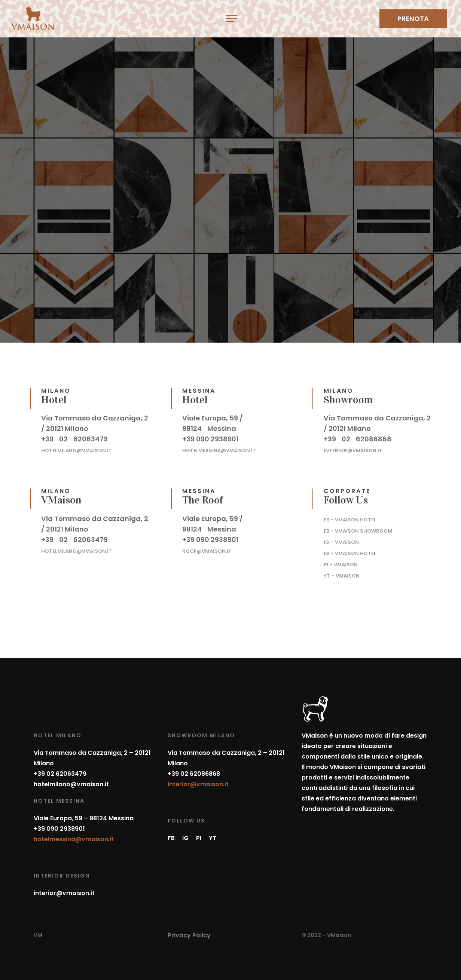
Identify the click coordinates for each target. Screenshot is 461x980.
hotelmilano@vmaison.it (77, 450)
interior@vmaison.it (353, 450)
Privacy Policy (189, 935)
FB (171, 838)
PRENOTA (413, 19)
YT (213, 838)
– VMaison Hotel (350, 519)
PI (199, 838)
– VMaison (341, 541)
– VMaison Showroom (358, 530)
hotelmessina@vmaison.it (219, 450)
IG (185, 838)
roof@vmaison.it (207, 550)
